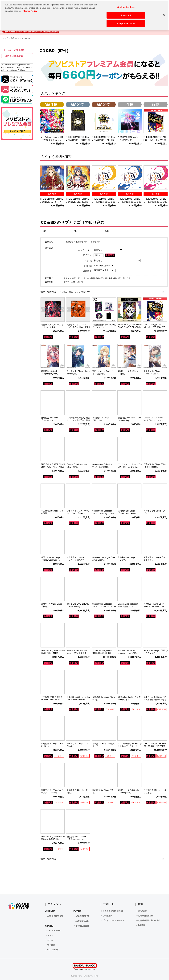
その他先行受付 (82, 926)
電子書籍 (51, 945)
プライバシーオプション (113, 920)
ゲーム (50, 940)
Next (164, 178)
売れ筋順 (127, 278)
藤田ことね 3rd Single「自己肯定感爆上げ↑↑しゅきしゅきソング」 (155, 700)
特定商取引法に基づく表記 (149, 920)
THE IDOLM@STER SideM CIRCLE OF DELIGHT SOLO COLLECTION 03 (79, 700)
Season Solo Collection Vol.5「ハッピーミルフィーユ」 (104, 607)
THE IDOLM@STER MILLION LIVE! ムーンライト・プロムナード (51, 202)
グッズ (50, 935)
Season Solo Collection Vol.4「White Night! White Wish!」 (103, 514)
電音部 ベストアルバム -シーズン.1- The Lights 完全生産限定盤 (79, 327)
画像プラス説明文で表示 (77, 242)
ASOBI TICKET (82, 916)
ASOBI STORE (54, 931)
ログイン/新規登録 (14, 56)
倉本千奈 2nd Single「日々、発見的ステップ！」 (76, 560)
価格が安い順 (101, 278)
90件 (73, 282)
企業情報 (141, 925)
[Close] (164, 12)
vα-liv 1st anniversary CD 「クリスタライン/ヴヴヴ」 (52, 140)
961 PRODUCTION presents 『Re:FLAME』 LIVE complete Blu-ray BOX (130, 653)
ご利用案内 (107, 916)
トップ (5, 38)
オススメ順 (70, 278)
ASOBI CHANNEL (55, 916)
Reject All (126, 13)
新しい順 (82, 278)
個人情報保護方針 (145, 916)
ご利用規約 (142, 911)
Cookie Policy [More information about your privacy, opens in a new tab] (30, 9)
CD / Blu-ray (53, 950)
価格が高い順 (114, 278)
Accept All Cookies (126, 21)
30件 (67, 282)
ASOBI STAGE (82, 921)
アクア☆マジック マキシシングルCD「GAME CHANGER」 (78, 514)
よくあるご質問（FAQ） (113, 911)
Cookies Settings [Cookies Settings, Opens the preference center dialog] (126, 5)
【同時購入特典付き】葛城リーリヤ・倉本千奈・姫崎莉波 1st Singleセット (78, 421)
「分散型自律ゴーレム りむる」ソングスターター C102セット (104, 327)
